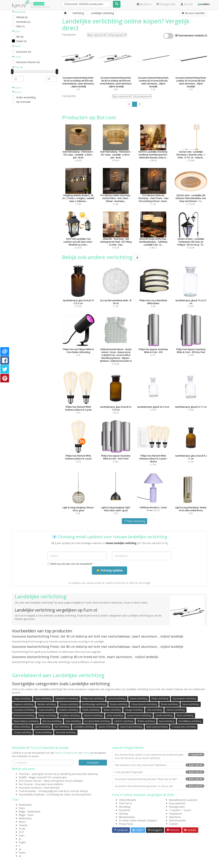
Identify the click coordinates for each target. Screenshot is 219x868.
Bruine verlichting (170, 704)
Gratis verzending (26, 97)
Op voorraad (23, 102)
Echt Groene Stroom (30, 781)
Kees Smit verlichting (66, 732)
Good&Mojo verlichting (190, 721)
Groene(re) (39, 4)
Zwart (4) (21, 41)
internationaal (52, 788)
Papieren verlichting (23, 704)
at (20, 856)
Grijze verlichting (43, 699)
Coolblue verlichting (70, 716)
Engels (22, 842)
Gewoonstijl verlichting (131, 727)
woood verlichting (117, 699)
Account (187, 4)
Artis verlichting (73, 721)
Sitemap (124, 814)
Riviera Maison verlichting (26, 721)
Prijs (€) (17, 67)
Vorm (17, 88)
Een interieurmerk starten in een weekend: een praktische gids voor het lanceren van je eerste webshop (160, 756)
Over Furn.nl (125, 803)
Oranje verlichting (22, 732)
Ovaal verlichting (47, 710)
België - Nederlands (30, 812)
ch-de (22, 829)
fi (19, 846)
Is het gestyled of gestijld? (160, 772)
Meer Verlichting (134, 521)
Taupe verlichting (22, 699)
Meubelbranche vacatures (183, 800)
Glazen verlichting (139, 699)
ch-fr (21, 832)
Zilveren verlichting (175, 710)
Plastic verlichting (160, 699)
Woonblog (125, 807)
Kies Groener (26, 784)
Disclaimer (125, 810)
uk (20, 849)
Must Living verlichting (157, 727)
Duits (22, 835)
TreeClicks (24, 774)
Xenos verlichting (191, 704)
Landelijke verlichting (84, 727)
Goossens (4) (24, 52)
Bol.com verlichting (52, 721)
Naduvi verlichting (47, 716)
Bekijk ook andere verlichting (101, 257)
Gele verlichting (154, 710)
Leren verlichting (115, 716)
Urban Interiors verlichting (144, 704)
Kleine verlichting (22, 727)
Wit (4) (20, 37)
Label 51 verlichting (124, 721)
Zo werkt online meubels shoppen (138, 820)
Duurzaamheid (177, 803)
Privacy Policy (126, 824)
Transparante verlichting (184, 727)
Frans (22, 808)
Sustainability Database (32, 794)
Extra (16, 92)
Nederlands (25, 805)
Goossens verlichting (24, 710)
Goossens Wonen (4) (28, 62)
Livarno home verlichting (139, 716)
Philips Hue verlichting (93, 699)
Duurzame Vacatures (30, 788)
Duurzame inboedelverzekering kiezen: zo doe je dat (160, 786)
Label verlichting (42, 727)
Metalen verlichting (47, 704)
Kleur (16, 31)
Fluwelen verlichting (68, 710)
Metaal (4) (22, 17)
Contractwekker (27, 791)
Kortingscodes (177, 807)
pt (20, 839)
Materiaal (19, 12)
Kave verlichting (167, 721)
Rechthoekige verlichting (94, 704)
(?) (206, 35)
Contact (173, 824)
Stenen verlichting (112, 710)
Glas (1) (20, 26)
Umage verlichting (134, 710)
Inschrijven (93, 762)
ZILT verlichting (62, 727)
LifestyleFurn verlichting (67, 699)
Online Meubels (127, 800)
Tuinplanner (175, 814)
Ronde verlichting (119, 704)
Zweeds (23, 825)
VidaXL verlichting (91, 710)
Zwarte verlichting (107, 727)
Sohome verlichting (93, 716)
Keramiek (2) (23, 22)
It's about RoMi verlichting (97, 721)
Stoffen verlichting (146, 721)
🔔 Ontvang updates (109, 570)
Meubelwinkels (127, 817)
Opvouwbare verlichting (184, 699)
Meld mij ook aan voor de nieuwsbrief (70, 564)
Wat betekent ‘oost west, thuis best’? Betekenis (160, 765)
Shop (16, 57)
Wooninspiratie (177, 820)
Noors (22, 822)
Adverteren (175, 817)
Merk (16, 46)
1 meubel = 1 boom (180, 810)
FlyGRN (23, 777)
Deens (22, 853)
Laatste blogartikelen (128, 748)
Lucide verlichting (164, 716)
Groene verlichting (69, 704)
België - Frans (26, 815)
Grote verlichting (43, 732)
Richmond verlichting (24, 716)
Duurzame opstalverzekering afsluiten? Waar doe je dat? (160, 779)
